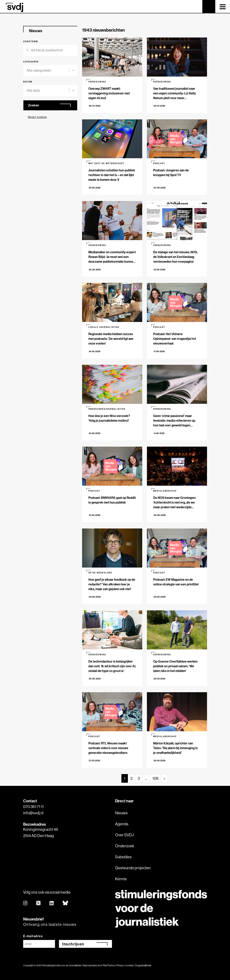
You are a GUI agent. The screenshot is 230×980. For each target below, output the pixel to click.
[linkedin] (52, 903)
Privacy (120, 965)
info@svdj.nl (33, 813)
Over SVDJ (124, 835)
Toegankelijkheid (143, 965)
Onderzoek (125, 846)
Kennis (121, 879)
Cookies (129, 965)
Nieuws (121, 813)
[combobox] (48, 71)
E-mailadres (33, 936)
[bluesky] (66, 903)
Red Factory (109, 965)
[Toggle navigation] (223, 6)
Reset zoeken (37, 117)
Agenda (122, 824)
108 (155, 778)
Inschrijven (73, 944)
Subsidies (123, 857)
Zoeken (34, 105)
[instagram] (25, 903)
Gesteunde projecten (133, 868)
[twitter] (39, 903)
